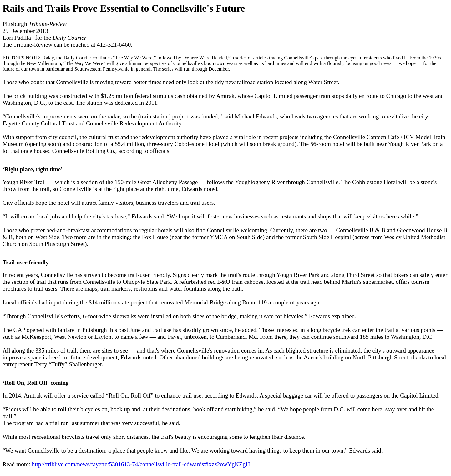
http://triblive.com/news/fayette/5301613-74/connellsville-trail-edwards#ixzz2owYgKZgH (141, 464)
